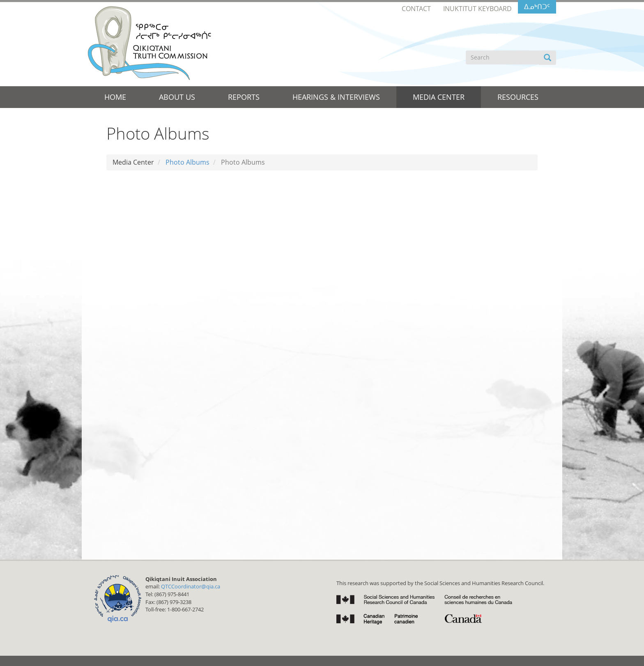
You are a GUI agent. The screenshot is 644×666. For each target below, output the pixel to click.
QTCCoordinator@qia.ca (191, 586)
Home (115, 97)
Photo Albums (187, 162)
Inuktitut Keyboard (477, 9)
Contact (416, 9)
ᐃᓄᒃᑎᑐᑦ (537, 7)
